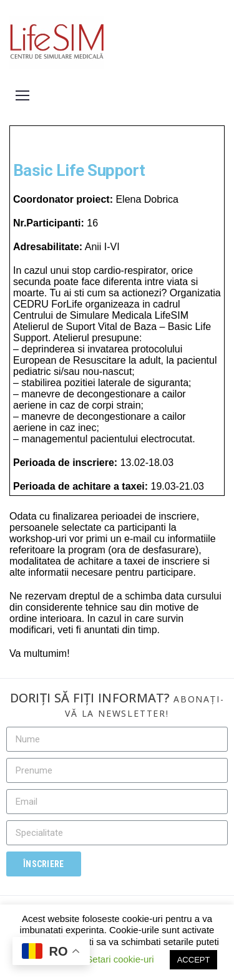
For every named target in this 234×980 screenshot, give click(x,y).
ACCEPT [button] (194, 960)
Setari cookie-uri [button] (120, 959)
